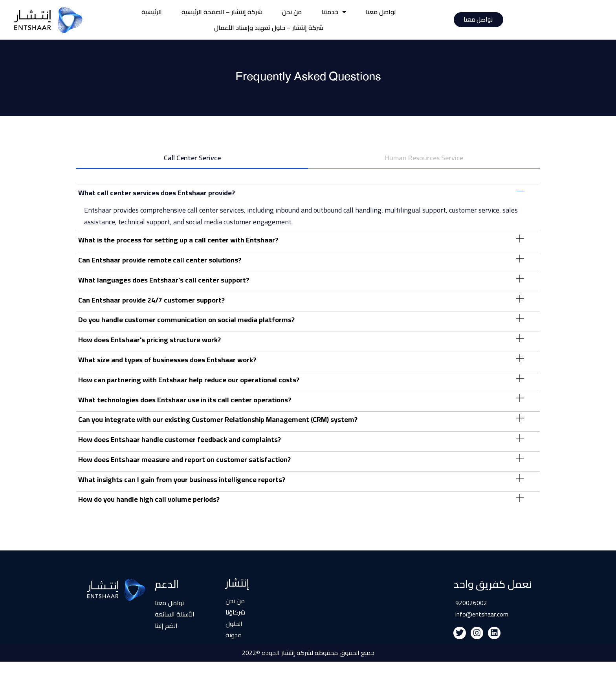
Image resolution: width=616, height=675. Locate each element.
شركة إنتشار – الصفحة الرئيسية (222, 12)
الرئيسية (152, 12)
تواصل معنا (381, 12)
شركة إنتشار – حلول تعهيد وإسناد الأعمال (269, 28)
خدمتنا (334, 12)
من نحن (292, 12)
